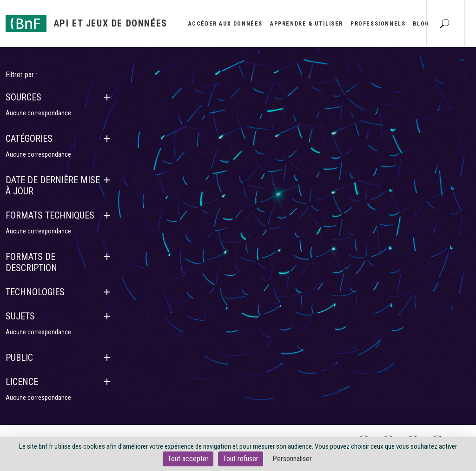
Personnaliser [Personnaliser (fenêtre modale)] (292, 459)
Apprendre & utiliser (307, 24)
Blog (421, 24)
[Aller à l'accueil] (86, 23)
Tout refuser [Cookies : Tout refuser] (241, 459)
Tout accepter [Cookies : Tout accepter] (188, 459)
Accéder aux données (225, 24)
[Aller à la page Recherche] (444, 23)
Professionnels (378, 24)
